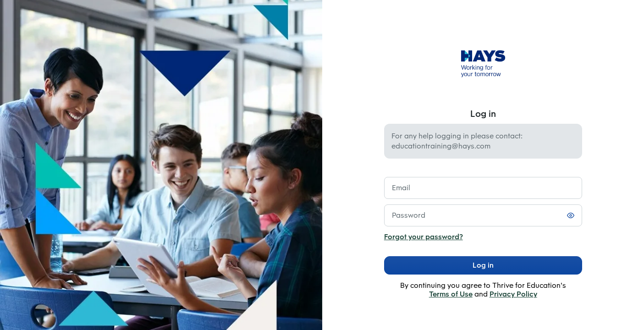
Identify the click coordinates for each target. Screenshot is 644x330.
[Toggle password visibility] (571, 215)
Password (409, 215)
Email (401, 188)
